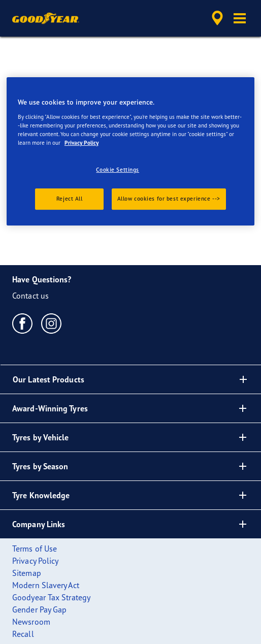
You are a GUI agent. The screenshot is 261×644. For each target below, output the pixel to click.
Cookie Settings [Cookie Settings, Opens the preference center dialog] (118, 170)
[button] (240, 18)
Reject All (70, 199)
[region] (130, 151)
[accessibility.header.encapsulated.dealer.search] (217, 18)
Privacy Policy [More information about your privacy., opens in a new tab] (81, 143)
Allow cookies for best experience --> (169, 199)
